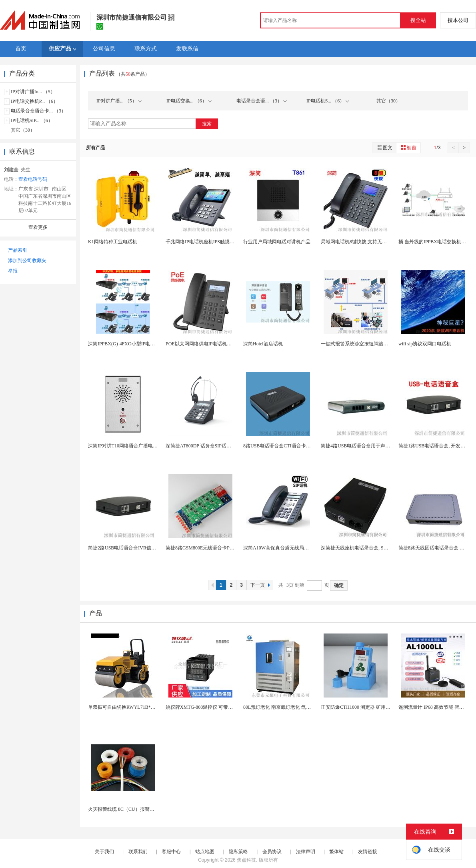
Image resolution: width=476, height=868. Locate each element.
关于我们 (104, 852)
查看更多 (38, 227)
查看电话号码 (33, 179)
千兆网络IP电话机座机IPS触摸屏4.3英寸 (208, 242)
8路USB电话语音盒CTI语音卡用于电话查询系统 (294, 446)
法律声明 (306, 852)
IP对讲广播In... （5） (33, 92)
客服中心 (171, 852)
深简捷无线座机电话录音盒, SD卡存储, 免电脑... (371, 548)
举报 (13, 271)
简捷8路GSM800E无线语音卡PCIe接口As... (210, 548)
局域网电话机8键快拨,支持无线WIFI (359, 242)
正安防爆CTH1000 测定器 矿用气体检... (362, 707)
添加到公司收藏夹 (27, 261)
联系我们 (138, 852)
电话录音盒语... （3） (262, 101)
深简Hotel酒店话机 (263, 344)
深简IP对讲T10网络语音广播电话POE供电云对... (139, 446)
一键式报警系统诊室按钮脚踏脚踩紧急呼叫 (366, 344)
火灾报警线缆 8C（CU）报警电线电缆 (128, 809)
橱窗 (408, 147)
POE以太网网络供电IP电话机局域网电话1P (211, 344)
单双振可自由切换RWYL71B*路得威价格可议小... (140, 707)
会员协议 (272, 852)
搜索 (207, 124)
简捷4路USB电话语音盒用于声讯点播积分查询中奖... (376, 446)
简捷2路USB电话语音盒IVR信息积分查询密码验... (141, 548)
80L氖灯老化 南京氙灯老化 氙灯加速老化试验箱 (294, 707)
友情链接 (368, 852)
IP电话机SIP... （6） (32, 120)
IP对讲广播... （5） (119, 101)
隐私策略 (238, 852)
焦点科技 (246, 860)
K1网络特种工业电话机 (113, 242)
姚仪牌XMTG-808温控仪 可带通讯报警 (206, 707)
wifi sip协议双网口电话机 (425, 344)
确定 (339, 585)
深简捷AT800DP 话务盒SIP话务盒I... (203, 446)
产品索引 (18, 250)
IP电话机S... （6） (328, 101)
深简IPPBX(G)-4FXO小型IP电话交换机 (129, 344)
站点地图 (205, 852)
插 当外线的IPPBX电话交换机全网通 (437, 242)
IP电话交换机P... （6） (34, 101)
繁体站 (336, 852)
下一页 (261, 585)
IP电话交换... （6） (189, 101)
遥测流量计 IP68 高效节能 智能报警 (436, 707)
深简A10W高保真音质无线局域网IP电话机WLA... (295, 548)
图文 (384, 147)
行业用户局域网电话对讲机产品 (277, 242)
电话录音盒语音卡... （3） (38, 111)
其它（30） (23, 130)
